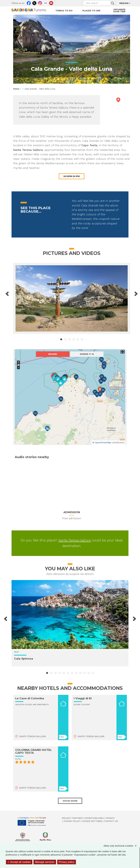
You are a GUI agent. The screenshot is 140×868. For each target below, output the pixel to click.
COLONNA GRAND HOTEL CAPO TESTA (33, 751)
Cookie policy (72, 821)
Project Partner (72, 818)
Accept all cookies (19, 862)
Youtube (51, 2)
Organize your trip (119, 10)
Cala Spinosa (24, 659)
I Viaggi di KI (83, 698)
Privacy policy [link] (67, 862)
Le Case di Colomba (30, 698)
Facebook (29, 2)
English (124, 3)
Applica (113, 3)
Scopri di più (72, 176)
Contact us (111, 821)
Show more (70, 801)
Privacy (110, 818)
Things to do (64, 11)
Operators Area (94, 818)
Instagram (40, 2)
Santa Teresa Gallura (74, 540)
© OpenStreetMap (102, 443)
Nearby (53, 354)
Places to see (91, 11)
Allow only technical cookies (122, 846)
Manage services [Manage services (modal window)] (45, 862)
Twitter (34, 2)
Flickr (46, 2)
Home (16, 89)
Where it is (87, 354)
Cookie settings (92, 821)
